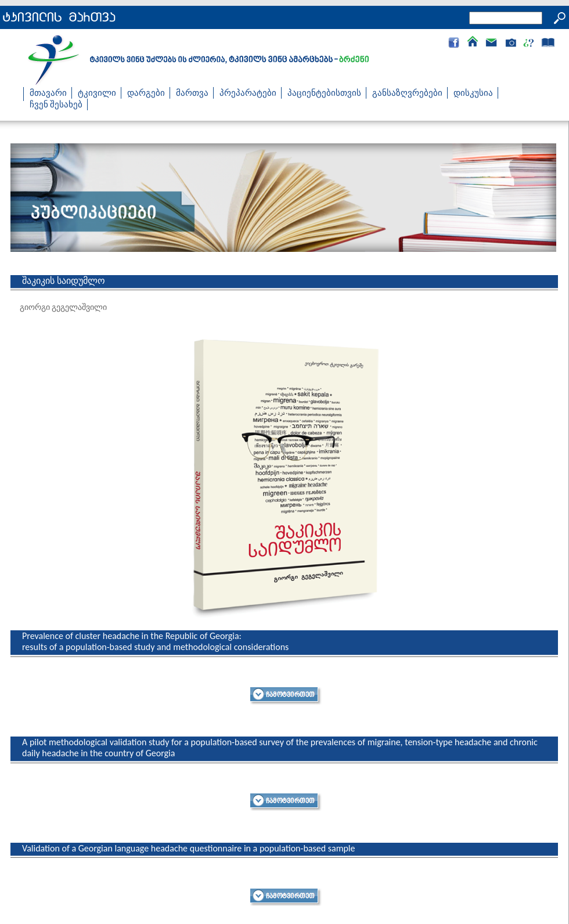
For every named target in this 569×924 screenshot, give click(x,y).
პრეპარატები (248, 93)
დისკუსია (473, 93)
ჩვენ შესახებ (56, 104)
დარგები (146, 93)
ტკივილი (97, 93)
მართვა (192, 93)
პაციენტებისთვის (324, 93)
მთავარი (48, 93)
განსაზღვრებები (407, 93)
